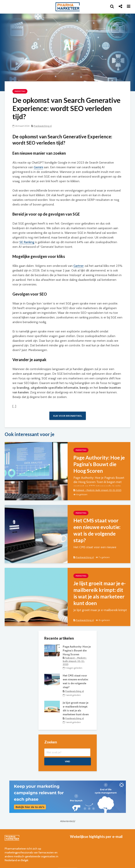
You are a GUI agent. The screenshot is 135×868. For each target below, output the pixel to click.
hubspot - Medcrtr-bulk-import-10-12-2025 (99, 490)
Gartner (79, 266)
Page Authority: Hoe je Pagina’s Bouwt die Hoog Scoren (99, 464)
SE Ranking (27, 242)
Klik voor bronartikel (68, 416)
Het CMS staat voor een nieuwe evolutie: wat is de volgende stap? (97, 530)
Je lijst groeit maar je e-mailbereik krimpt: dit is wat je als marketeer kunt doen (100, 593)
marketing (20, 91)
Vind (67, 761)
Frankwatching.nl (43, 126)
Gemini (38, 167)
